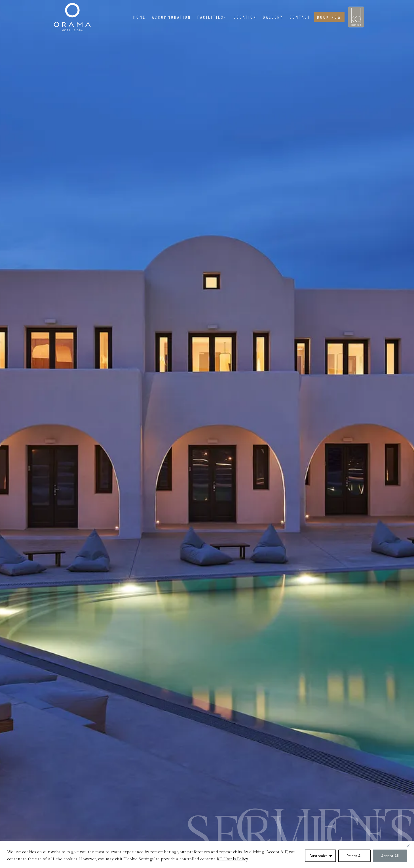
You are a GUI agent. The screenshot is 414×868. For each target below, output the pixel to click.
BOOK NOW (329, 17)
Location (245, 17)
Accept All (390, 856)
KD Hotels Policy (233, 859)
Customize (318, 856)
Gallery (273, 17)
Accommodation (172, 17)
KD (354, 12)
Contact (300, 17)
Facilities (212, 17)
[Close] (408, 846)
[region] (207, 854)
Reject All (354, 856)
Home (140, 17)
